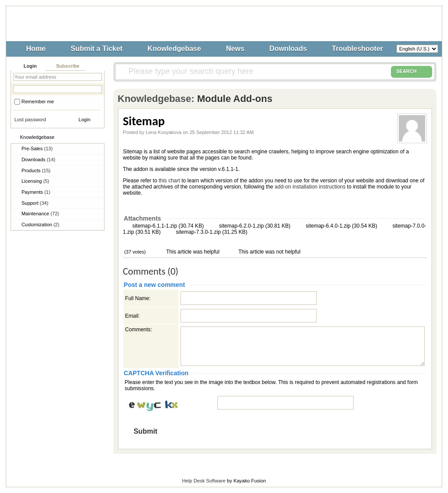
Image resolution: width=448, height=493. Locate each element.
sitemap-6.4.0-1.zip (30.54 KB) (341, 226)
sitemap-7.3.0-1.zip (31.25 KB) (211, 232)
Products (36, 170)
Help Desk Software (204, 481)
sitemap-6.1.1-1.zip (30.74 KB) (167, 226)
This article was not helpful (269, 252)
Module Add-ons (235, 99)
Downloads (288, 49)
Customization (40, 225)
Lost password (30, 120)
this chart (169, 181)
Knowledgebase (174, 49)
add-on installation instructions (310, 187)
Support (35, 203)
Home (36, 49)
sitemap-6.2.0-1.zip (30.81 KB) (254, 226)
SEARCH (412, 72)
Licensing (35, 181)
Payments (36, 192)
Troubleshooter (358, 49)
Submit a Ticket (97, 49)
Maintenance (40, 214)
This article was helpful (192, 252)
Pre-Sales (37, 149)
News (235, 49)
